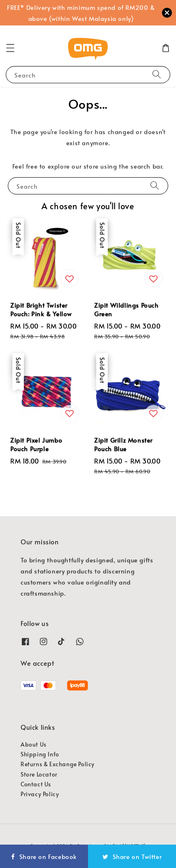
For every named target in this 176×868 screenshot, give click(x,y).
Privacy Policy (40, 794)
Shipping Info (40, 754)
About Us (34, 744)
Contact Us (36, 784)
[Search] (157, 74)
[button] (10, 48)
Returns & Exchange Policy (58, 764)
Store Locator (39, 774)
